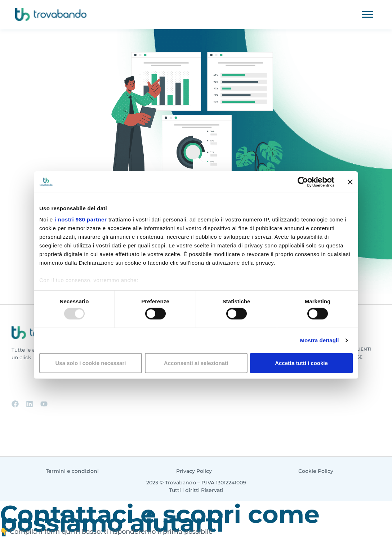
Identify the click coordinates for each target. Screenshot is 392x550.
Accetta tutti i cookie (301, 363)
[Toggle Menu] (367, 14)
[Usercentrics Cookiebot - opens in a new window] (303, 182)
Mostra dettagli (319, 340)
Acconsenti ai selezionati (196, 363)
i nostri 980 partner (81, 219)
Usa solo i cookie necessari (91, 363)
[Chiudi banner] (350, 182)
